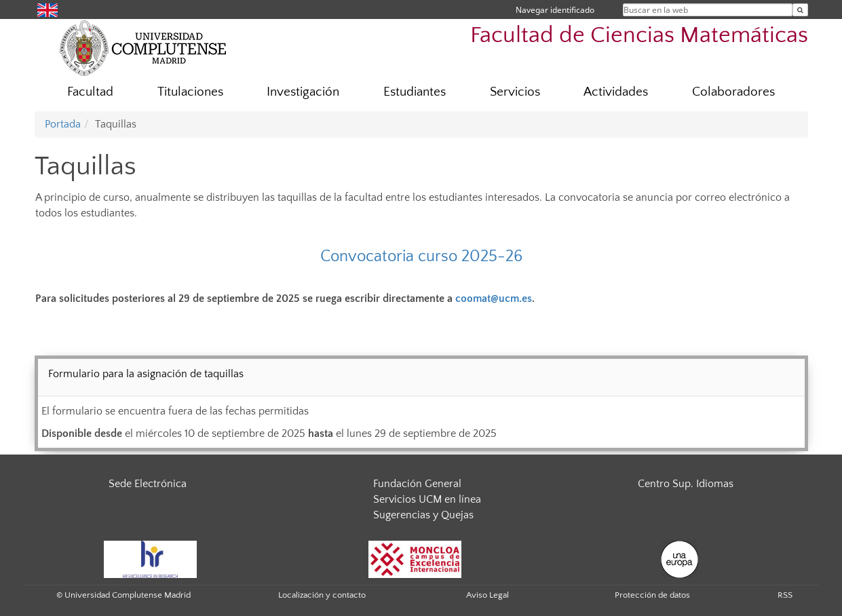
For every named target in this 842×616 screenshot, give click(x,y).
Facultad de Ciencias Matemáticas (639, 36)
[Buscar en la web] (800, 10)
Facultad (90, 92)
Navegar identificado (555, 10)
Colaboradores (733, 92)
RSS (785, 595)
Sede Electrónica (148, 484)
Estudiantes (415, 92)
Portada (63, 124)
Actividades (616, 92)
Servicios (515, 92)
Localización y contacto (322, 595)
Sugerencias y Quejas (423, 515)
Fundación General (417, 484)
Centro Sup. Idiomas (686, 484)
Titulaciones (190, 92)
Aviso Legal (487, 595)
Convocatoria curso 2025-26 (421, 256)
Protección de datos (652, 595)
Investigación (303, 92)
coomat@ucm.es (494, 299)
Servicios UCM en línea (427, 499)
